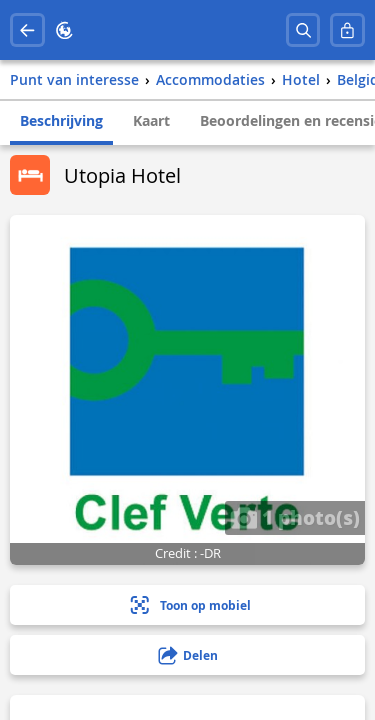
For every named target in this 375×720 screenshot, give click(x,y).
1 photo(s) (295, 517)
